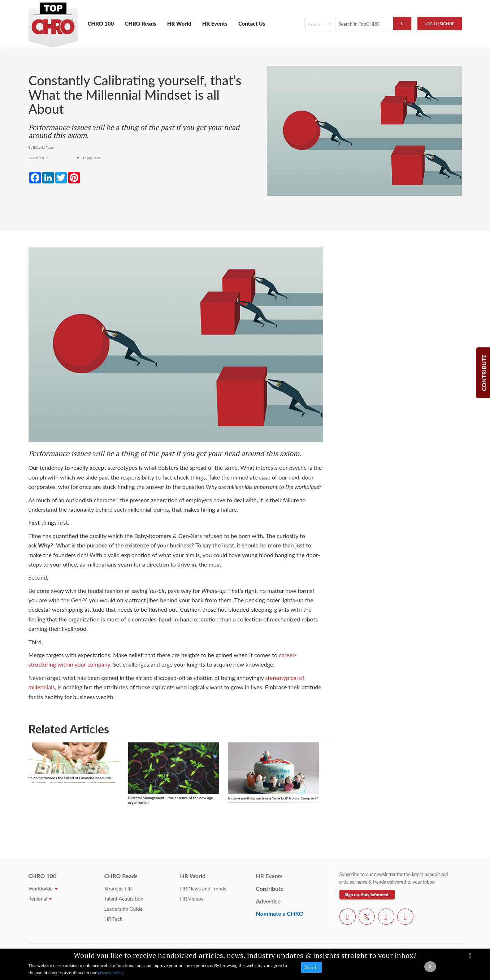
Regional (40, 899)
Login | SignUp (440, 24)
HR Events (215, 23)
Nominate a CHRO (280, 913)
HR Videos (192, 899)
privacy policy (111, 973)
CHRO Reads (140, 23)
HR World (179, 23)
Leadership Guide (123, 909)
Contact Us (252, 23)
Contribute (270, 888)
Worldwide (43, 888)
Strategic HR (118, 888)
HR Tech (114, 919)
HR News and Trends (203, 888)
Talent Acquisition (124, 899)
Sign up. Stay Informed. (367, 895)
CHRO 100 (101, 23)
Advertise (268, 901)
